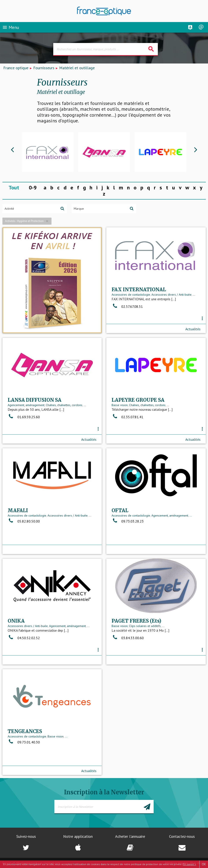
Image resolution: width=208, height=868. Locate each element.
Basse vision (120, 405)
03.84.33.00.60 (128, 638)
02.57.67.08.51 (127, 306)
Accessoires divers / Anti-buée (171, 295)
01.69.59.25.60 (24, 417)
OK (204, 864)
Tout (14, 188)
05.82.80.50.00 (24, 521)
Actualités (193, 329)
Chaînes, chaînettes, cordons (64, 405)
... (194, 295)
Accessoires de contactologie (131, 295)
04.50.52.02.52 (24, 638)
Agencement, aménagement (26, 405)
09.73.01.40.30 (24, 742)
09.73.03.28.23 (128, 521)
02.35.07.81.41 (127, 417)
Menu (11, 27)
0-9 (33, 188)
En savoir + (190, 864)
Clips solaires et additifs (145, 626)
